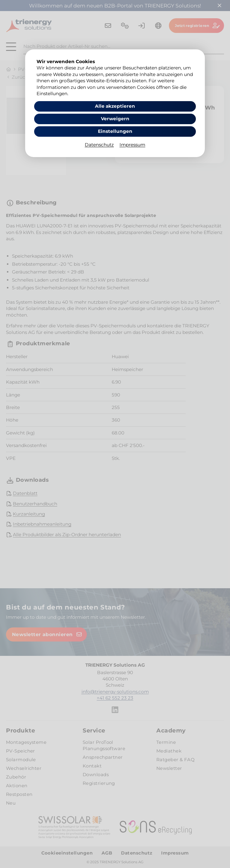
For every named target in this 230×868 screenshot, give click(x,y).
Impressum (132, 145)
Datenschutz (99, 145)
